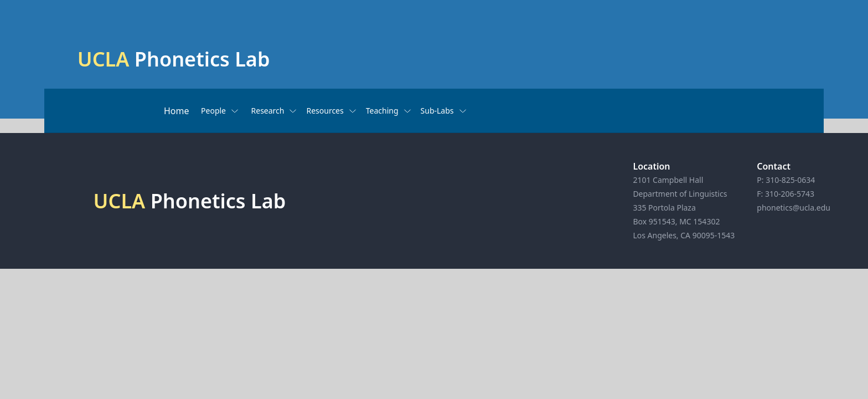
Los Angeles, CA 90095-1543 (684, 235)
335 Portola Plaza (664, 208)
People (220, 111)
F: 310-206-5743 (786, 194)
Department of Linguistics (680, 194)
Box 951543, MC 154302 (676, 221)
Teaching (389, 111)
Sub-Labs (444, 111)
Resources (331, 111)
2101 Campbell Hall (668, 180)
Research (275, 111)
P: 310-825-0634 (786, 180)
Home (177, 111)
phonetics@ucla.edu (794, 208)
